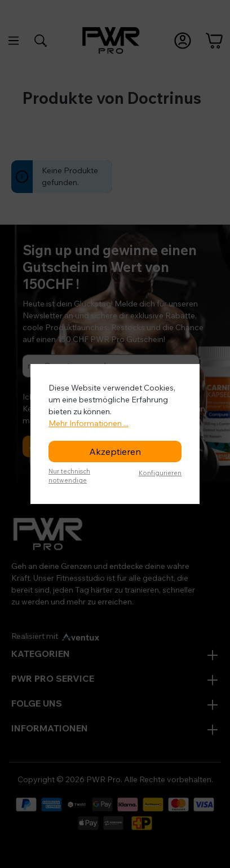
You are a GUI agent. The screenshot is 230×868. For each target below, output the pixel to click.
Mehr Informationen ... (89, 423)
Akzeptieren (115, 451)
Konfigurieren (160, 473)
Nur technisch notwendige (69, 476)
